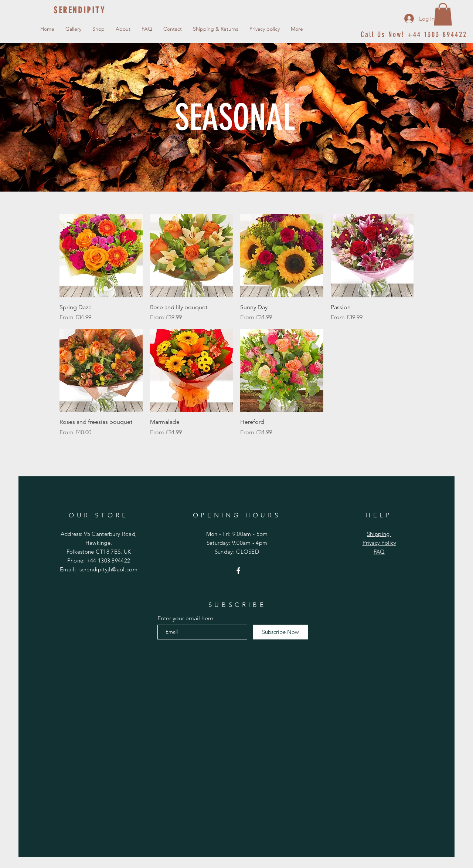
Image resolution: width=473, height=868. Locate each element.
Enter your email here (185, 618)
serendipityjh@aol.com (108, 569)
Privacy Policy (379, 543)
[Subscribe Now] (280, 632)
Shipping (379, 534)
